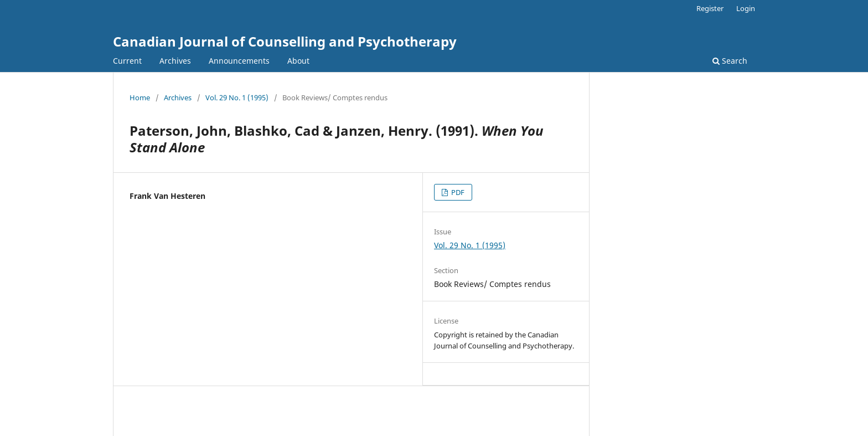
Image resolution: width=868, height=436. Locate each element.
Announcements (239, 61)
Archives (175, 61)
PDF (457, 192)
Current (127, 61)
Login (746, 8)
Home (140, 98)
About (298, 61)
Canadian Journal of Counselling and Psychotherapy (285, 41)
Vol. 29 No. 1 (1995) (237, 98)
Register (710, 8)
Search (730, 61)
